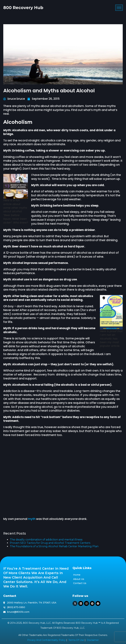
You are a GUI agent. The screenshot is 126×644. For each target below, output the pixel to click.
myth (32, 519)
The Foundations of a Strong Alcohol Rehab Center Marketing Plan (54, 546)
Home (77, 575)
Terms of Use (76, 640)
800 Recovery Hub (23, 8)
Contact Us (80, 583)
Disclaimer (93, 640)
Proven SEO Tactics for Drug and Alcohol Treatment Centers (50, 543)
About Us (79, 579)
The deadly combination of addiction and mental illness (46, 540)
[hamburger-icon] (119, 8)
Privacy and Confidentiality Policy (46, 640)
